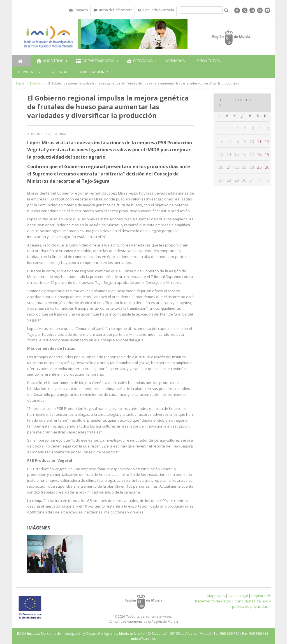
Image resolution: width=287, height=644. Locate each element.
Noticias (36, 83)
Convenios (29, 72)
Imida (20, 83)
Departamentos (95, 61)
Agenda (60, 72)
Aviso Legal (238, 596)
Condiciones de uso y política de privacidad (252, 604)
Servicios (140, 61)
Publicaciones (95, 72)
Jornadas (175, 61)
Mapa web (216, 596)
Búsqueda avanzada (156, 10)
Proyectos (208, 61)
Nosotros (50, 61)
